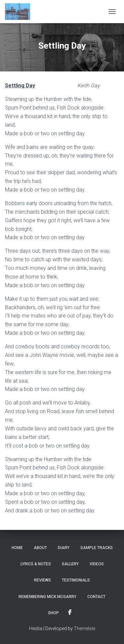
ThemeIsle (84, 628)
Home (17, 548)
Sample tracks (97, 548)
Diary (64, 548)
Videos (97, 564)
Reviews (42, 580)
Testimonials (76, 580)
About (40, 548)
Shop (53, 613)
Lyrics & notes (36, 564)
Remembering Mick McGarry (47, 597)
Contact (96, 597)
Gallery (70, 564)
